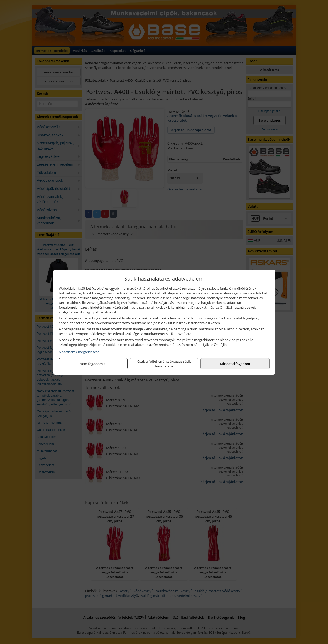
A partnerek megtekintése (79, 352)
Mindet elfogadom (235, 364)
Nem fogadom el (93, 364)
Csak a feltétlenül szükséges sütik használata (164, 364)
